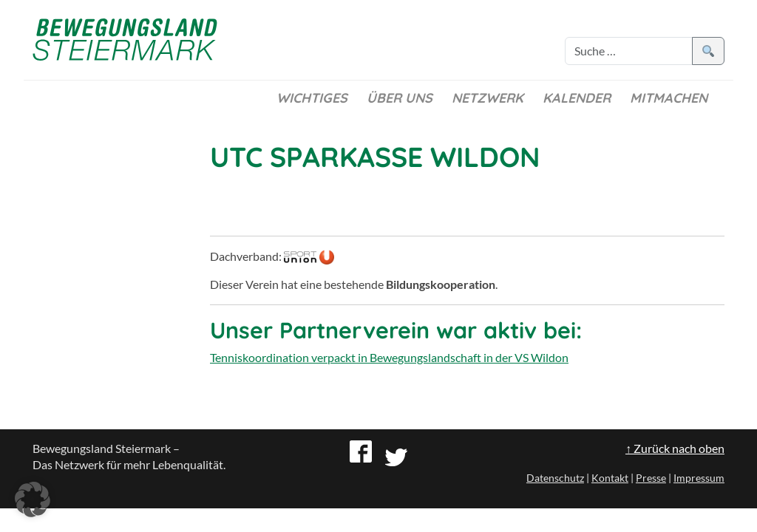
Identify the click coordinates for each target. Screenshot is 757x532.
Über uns (400, 98)
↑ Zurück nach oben (675, 448)
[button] (33, 499)
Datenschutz (555, 478)
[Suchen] (708, 51)
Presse (651, 478)
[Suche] (629, 51)
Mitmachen (669, 98)
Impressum (699, 478)
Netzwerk (488, 98)
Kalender (577, 98)
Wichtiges (312, 98)
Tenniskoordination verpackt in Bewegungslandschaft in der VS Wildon (389, 357)
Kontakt (610, 478)
